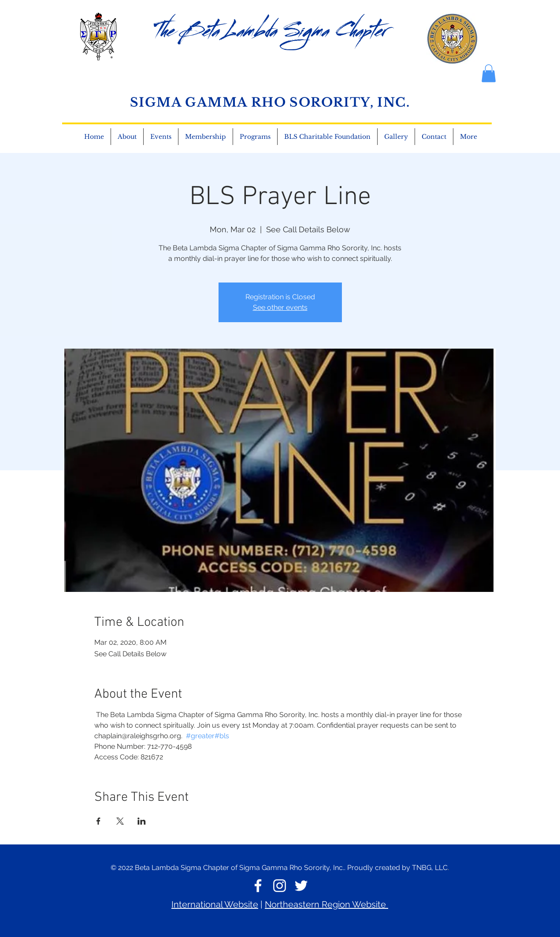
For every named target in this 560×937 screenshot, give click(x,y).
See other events (280, 307)
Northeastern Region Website (326, 904)
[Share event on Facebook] (98, 821)
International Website (215, 904)
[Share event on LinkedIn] (142, 821)
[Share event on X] (120, 821)
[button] (434, 137)
